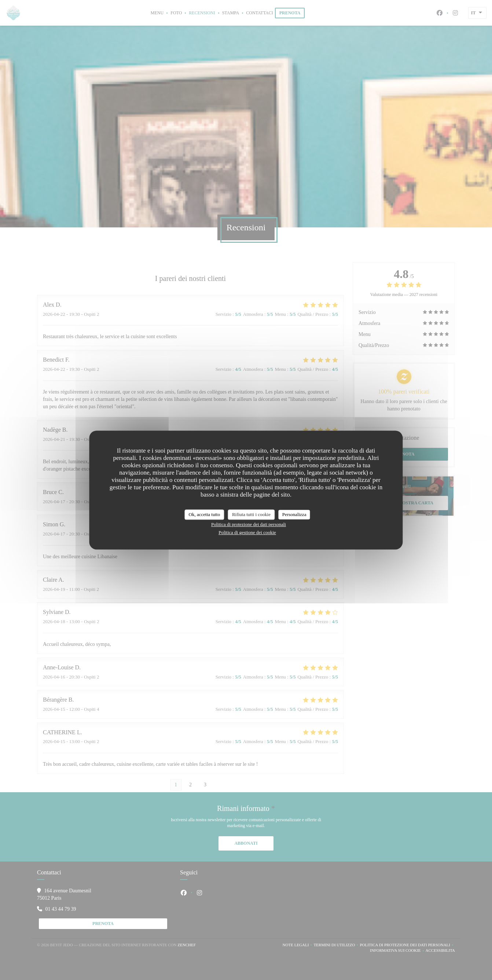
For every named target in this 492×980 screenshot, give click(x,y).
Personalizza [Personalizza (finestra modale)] (294, 514)
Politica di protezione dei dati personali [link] (249, 524)
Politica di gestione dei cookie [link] (247, 532)
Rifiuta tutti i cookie (251, 514)
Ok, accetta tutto (205, 514)
